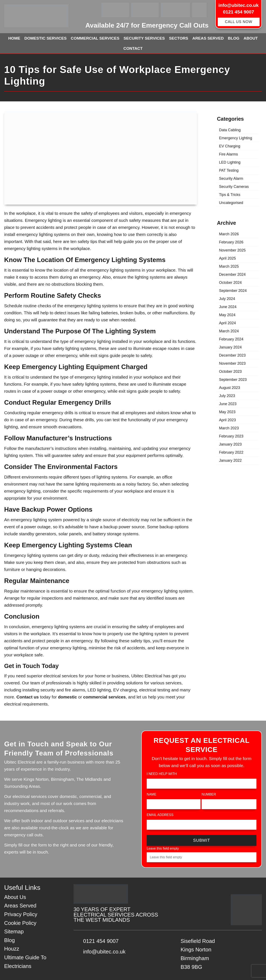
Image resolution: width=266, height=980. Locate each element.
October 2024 (230, 283)
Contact (133, 48)
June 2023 (228, 404)
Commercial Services (95, 38)
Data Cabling (230, 130)
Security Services (144, 38)
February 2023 (231, 436)
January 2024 (230, 347)
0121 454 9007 (238, 12)
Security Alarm (231, 179)
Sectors (179, 38)
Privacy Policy (21, 914)
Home (14, 38)
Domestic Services (45, 38)
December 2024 (232, 274)
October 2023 (230, 372)
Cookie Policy (20, 923)
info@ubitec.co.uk (239, 5)
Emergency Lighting (236, 138)
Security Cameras (234, 187)
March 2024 (229, 331)
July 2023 (227, 396)
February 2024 (231, 339)
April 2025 (227, 258)
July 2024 (227, 299)
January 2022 (230, 460)
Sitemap (14, 931)
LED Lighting (230, 162)
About (251, 38)
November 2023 (232, 363)
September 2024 (233, 291)
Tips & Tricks (230, 195)
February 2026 (231, 242)
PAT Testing (229, 170)
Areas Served (208, 38)
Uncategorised (231, 203)
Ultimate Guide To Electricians (25, 962)
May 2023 (227, 412)
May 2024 (227, 315)
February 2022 (231, 452)
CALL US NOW (239, 22)
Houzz (12, 949)
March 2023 (229, 428)
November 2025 (232, 250)
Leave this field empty (163, 849)
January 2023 (230, 444)
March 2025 (229, 266)
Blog (234, 38)
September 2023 (233, 380)
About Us (15, 897)
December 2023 (232, 355)
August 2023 (230, 388)
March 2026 (229, 234)
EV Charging (230, 146)
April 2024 (227, 323)
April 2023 (227, 420)
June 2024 (228, 307)
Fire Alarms (228, 154)
